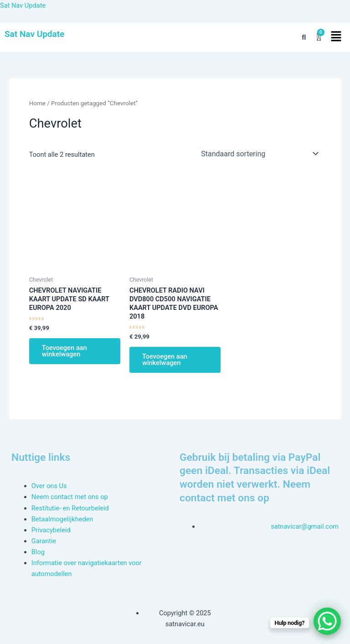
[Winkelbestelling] (259, 154)
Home (37, 103)
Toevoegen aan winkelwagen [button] (64, 351)
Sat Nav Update (23, 5)
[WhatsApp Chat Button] (327, 621)
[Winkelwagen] (319, 37)
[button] (336, 37)
